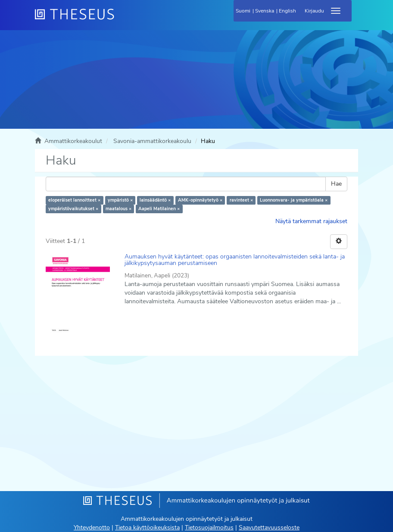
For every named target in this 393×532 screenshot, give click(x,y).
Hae (336, 184)
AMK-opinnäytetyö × (200, 200)
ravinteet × (241, 200)
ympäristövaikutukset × (73, 209)
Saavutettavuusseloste (269, 527)
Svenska (265, 11)
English (287, 11)
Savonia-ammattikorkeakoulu (152, 141)
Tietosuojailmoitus (209, 527)
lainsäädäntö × (155, 200)
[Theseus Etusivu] (121, 19)
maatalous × (119, 209)
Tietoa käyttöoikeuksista (147, 527)
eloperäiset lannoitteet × (74, 200)
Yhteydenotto (92, 527)
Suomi (243, 11)
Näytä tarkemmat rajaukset (311, 221)
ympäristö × (120, 200)
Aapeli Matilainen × (159, 209)
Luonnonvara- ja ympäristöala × (294, 200)
